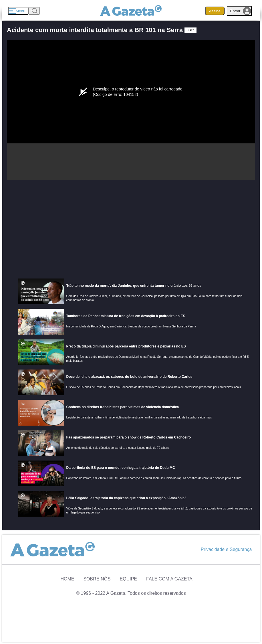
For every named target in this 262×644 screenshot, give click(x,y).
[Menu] (18, 11)
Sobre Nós (97, 579)
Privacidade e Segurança (226, 549)
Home (67, 579)
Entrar (241, 11)
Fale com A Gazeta (169, 579)
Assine (215, 11)
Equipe (128, 579)
